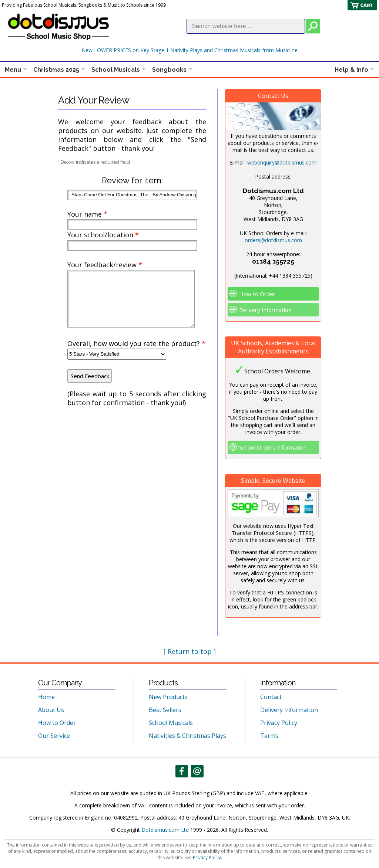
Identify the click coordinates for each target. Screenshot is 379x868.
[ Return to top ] (190, 651)
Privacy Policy (279, 723)
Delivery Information (265, 310)
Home (46, 697)
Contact (271, 697)
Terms (269, 736)
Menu (13, 70)
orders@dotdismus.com (273, 240)
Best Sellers (165, 710)
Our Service (54, 736)
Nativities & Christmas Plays (187, 736)
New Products (168, 697)
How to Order (257, 294)
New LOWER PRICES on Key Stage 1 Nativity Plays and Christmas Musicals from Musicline (189, 50)
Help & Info (351, 70)
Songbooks (169, 70)
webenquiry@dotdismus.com (282, 162)
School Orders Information (273, 447)
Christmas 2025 (56, 70)
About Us (51, 710)
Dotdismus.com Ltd (165, 830)
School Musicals (116, 70)
